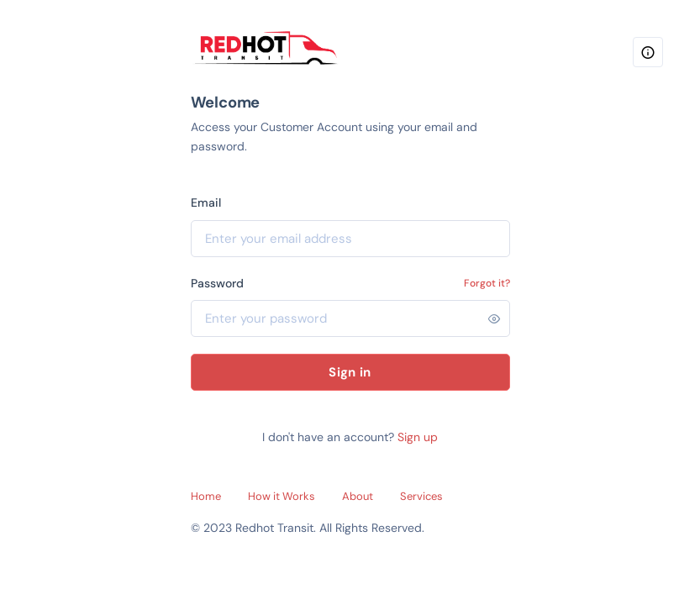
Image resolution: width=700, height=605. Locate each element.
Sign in (350, 372)
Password (217, 283)
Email (206, 203)
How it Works (282, 496)
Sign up (418, 437)
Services (421, 496)
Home (206, 496)
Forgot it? (487, 283)
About (358, 496)
